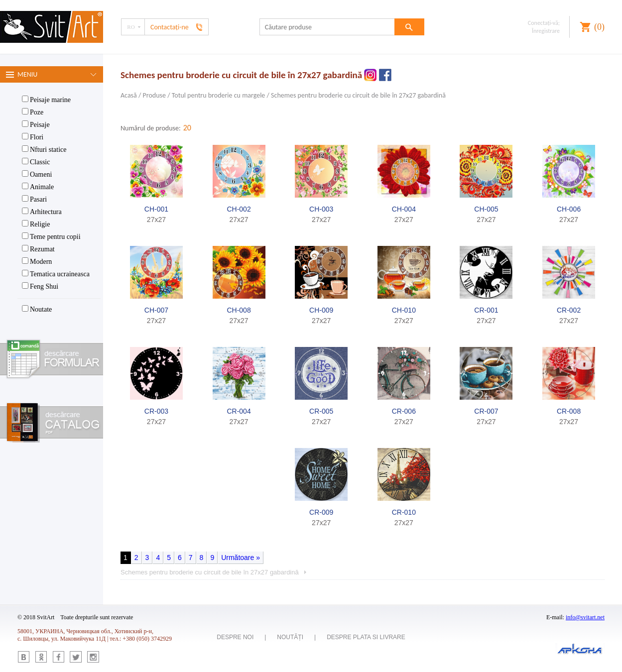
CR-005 (321, 411)
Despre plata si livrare (366, 637)
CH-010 (404, 310)
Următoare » (241, 558)
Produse (154, 95)
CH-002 (239, 209)
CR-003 (156, 411)
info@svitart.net (585, 617)
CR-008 (569, 411)
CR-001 (486, 310)
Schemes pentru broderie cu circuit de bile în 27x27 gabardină (358, 95)
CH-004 (404, 209)
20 (187, 128)
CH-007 (156, 310)
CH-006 (569, 209)
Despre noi (235, 637)
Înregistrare (546, 31)
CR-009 (321, 512)
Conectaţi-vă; (544, 23)
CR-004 (239, 411)
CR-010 (404, 512)
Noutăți (290, 637)
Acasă (129, 95)
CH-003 (321, 209)
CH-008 (239, 310)
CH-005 (486, 209)
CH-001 (156, 209)
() (599, 27)
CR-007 (486, 411)
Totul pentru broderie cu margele (219, 95)
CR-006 (404, 411)
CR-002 (569, 310)
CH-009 (321, 310)
